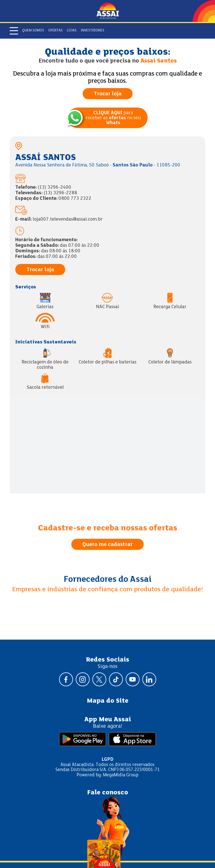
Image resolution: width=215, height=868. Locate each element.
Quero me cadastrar (107, 545)
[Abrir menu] (14, 31)
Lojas (72, 31)
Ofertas (55, 31)
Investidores (93, 31)
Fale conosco (108, 793)
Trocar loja (108, 94)
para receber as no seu (113, 118)
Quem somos (33, 31)
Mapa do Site (108, 701)
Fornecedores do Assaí (108, 580)
